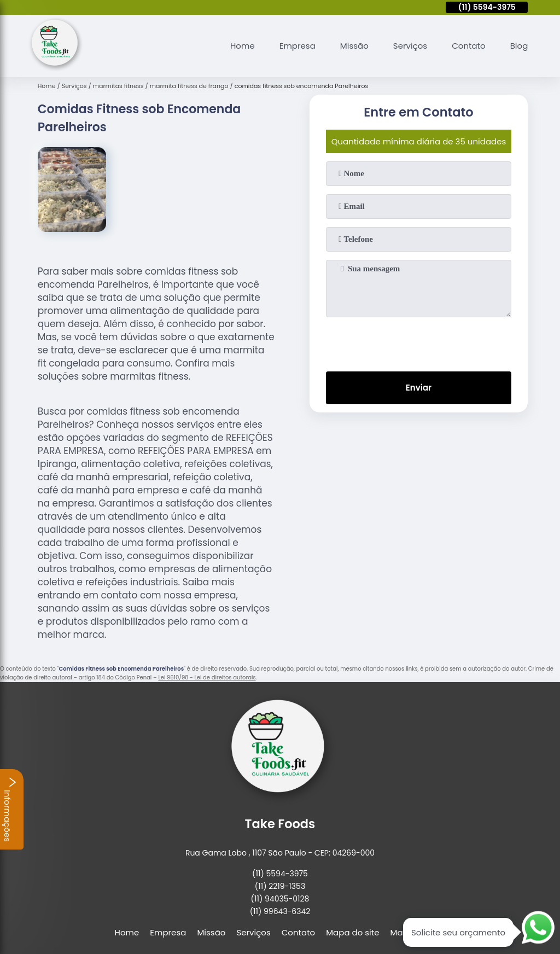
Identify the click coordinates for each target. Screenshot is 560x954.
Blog (519, 46)
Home (243, 46)
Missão (354, 46)
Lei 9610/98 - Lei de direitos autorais (207, 677)
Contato (468, 46)
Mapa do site (352, 932)
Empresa (297, 46)
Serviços (410, 46)
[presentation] (418, 342)
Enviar (419, 388)
